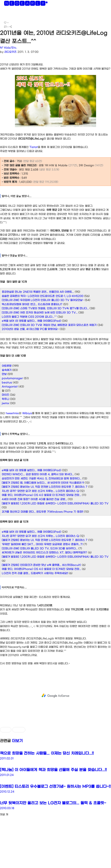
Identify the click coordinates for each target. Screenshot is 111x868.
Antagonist (10, 387)
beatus (7, 383)
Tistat (34, 147)
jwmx (5, 403)
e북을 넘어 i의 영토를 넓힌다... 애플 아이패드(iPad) (31, 321)
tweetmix (12, 413)
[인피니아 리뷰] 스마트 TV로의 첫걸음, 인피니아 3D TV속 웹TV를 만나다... (45, 308)
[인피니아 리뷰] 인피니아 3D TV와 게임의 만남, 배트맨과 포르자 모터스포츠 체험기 (49, 325)
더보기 (17, 741)
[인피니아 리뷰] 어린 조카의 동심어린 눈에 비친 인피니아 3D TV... (40, 313)
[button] (5, 14)
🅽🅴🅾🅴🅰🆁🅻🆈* (26, 4)
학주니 (5, 399)
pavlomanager (12, 378)
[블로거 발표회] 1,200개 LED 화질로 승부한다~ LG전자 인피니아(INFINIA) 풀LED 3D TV (55, 503)
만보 (4, 374)
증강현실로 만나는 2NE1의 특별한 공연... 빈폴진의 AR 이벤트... (38, 292)
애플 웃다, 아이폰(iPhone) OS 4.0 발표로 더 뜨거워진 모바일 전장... (41, 495)
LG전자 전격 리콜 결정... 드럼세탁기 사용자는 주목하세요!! (35, 573)
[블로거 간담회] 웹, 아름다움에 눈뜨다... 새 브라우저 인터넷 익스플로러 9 (43, 483)
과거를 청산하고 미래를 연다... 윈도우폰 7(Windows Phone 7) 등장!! (43, 512)
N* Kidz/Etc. (9, 48)
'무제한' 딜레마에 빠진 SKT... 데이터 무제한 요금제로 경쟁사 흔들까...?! (42, 544)
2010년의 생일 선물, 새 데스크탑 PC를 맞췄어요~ (30, 329)
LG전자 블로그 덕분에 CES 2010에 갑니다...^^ (29, 317)
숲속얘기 (7, 370)
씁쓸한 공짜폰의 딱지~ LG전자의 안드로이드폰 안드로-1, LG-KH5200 (43, 296)
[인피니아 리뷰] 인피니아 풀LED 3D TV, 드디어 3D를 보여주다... (40, 548)
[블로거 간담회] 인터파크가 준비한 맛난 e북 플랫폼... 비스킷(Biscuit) (41, 565)
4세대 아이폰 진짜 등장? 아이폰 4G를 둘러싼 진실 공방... (34, 499)
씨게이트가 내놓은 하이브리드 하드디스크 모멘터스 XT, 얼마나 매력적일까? (44, 553)
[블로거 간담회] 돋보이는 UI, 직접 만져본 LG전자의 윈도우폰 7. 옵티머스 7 (45, 487)
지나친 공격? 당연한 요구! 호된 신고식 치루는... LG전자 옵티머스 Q (40, 491)
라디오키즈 (10, 52)
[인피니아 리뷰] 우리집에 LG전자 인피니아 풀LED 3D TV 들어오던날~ (43, 300)
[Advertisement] (55, 696)
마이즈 (5, 395)
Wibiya (27, 413)
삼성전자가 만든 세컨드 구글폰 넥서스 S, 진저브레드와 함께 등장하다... (42, 479)
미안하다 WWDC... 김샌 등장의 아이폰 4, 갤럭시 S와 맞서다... (38, 474)
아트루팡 (7, 366)
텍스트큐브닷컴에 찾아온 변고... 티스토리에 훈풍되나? (32, 304)
